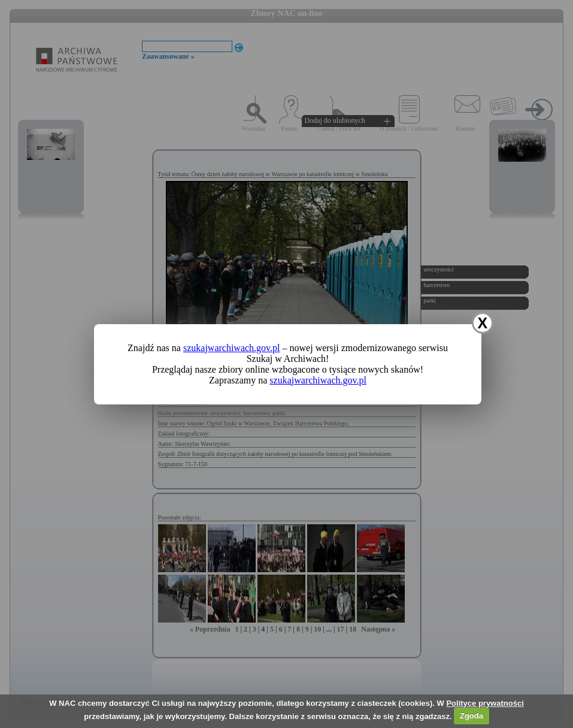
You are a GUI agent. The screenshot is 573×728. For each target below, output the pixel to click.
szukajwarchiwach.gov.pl (232, 348)
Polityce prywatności (485, 703)
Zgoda (472, 716)
